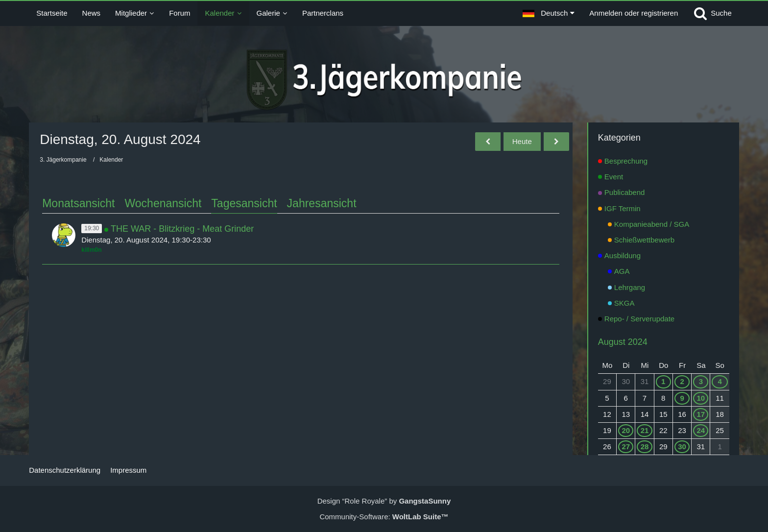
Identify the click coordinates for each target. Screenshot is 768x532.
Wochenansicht (163, 203)
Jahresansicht (322, 203)
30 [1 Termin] (682, 447)
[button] (549, 13)
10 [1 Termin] (701, 398)
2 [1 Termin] (682, 381)
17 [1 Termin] (701, 414)
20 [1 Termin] (626, 430)
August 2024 (623, 342)
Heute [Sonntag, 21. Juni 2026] (522, 141)
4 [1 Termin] (720, 381)
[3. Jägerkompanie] (384, 80)
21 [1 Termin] (645, 430)
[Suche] (712, 13)
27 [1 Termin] (626, 447)
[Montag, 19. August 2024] (488, 142)
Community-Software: (384, 517)
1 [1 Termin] (663, 381)
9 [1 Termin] (682, 398)
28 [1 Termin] (645, 447)
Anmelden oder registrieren (634, 13)
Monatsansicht (78, 203)
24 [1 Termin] (701, 430)
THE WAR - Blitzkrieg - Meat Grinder (182, 229)
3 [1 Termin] (701, 381)
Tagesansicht (244, 203)
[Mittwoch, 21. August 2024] (556, 142)
